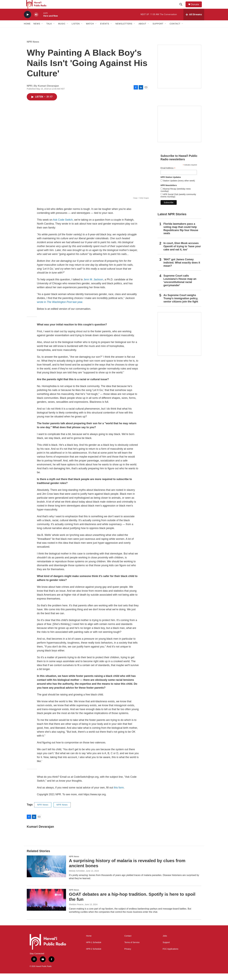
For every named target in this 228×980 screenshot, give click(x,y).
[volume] (36, 21)
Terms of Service (132, 949)
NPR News (33, 48)
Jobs (165, 942)
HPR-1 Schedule (94, 949)
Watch (90, 30)
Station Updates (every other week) (179, 187)
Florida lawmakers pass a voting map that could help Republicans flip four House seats (181, 235)
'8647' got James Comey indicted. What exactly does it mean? (182, 269)
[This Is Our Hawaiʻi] (179, 341)
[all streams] (194, 21)
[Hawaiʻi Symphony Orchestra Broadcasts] (179, 73)
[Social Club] (179, 131)
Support (166, 949)
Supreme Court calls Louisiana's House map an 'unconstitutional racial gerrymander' (180, 287)
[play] (27, 21)
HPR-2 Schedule (94, 956)
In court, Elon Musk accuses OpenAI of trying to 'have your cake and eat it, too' (182, 253)
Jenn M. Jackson (93, 286)
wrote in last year (60, 309)
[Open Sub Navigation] (42, 30)
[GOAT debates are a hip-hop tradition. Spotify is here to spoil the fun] (46, 906)
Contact (128, 942)
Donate (197, 8)
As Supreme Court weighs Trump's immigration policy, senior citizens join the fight (181, 305)
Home (27, 30)
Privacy (128, 956)
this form (119, 794)
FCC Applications (170, 956)
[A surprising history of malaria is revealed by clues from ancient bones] (46, 873)
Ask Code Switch (63, 226)
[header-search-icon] (182, 8)
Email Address (168, 175)
